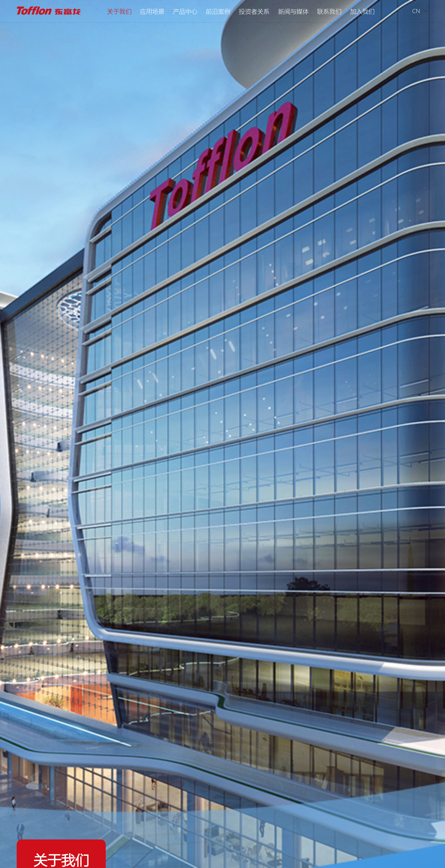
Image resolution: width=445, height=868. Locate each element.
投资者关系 (254, 11)
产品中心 (185, 11)
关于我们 (119, 11)
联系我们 (329, 11)
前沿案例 (218, 11)
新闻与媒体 (293, 11)
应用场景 (152, 11)
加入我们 (362, 11)
